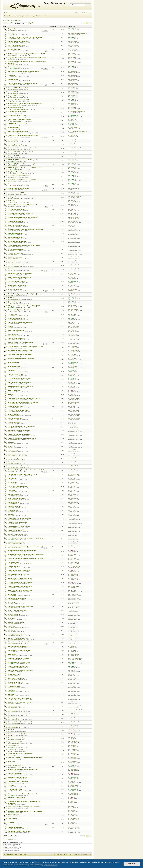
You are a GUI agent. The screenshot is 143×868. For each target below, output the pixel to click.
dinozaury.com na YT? (15, 289)
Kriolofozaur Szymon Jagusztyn (78, 33)
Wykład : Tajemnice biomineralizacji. (19, 434)
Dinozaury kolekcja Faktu (16, 542)
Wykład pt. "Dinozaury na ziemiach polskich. (22, 438)
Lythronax (73, 49)
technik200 (16, 332)
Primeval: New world (14, 494)
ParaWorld (11, 823)
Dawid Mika (14, 500)
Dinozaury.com (44, 858)
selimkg (13, 520)
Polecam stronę (13, 450)
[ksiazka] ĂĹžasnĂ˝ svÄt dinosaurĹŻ (20, 722)
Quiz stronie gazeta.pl (15, 302)
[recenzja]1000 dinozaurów (16, 498)
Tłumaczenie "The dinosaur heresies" (20, 518)
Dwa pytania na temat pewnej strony (19, 570)
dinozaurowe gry (13, 718)
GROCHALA (74, 785)
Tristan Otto (12, 201)
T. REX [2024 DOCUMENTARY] (17, 124)
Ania (72, 622)
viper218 (13, 420)
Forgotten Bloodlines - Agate (17, 96)
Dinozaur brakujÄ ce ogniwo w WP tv (19, 698)
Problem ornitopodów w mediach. (18, 41)
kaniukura (13, 65)
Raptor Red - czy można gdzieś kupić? (20, 578)
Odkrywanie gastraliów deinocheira (19, 430)
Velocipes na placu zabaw (16, 249)
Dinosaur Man (74, 326)
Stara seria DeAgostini (15, 418)
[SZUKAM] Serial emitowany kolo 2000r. (20, 670)
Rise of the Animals (14, 390)
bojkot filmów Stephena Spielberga (19, 265)
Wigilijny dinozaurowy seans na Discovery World (23, 770)
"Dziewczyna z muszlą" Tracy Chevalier (20, 582)
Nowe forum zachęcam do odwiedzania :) (21, 355)
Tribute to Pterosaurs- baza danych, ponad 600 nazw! (24, 245)
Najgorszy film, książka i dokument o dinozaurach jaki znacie (27, 58)
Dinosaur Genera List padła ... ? (18, 454)
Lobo (12, 484)
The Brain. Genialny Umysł (16, 281)
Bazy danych (12, 694)
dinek (72, 718)
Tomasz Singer (74, 253)
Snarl (12, 287)
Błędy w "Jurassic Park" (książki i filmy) (20, 342)
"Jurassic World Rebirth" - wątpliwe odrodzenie (23, 83)
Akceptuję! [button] (132, 864)
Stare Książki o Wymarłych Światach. (19, 120)
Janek (12, 149)
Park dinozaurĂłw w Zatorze (17, 738)
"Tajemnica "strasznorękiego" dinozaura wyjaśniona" (25, 398)
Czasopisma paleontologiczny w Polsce (20, 213)
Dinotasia (11, 442)
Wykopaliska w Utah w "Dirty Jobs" (19, 574)
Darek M (13, 652)
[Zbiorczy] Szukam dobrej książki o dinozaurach (23, 136)
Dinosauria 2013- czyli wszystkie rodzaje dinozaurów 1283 (26, 470)
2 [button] (89, 23)
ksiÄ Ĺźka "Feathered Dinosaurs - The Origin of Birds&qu (26, 811)
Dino (14, 51)
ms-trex (13, 829)
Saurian (10, 326)
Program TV (12, 29)
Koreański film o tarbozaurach (17, 522)
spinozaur (13, 707)
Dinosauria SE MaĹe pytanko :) (18, 782)
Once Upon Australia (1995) (16, 45)
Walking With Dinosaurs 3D (16, 406)
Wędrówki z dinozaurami (16, 530)
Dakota (73, 646)
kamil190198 (74, 310)
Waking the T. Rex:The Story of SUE (19, 650)
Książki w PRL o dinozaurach (17, 285)
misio (12, 492)
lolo (12, 731)
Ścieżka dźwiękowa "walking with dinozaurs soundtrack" (26, 229)
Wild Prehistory (13, 298)
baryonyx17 (14, 141)
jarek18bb (13, 833)
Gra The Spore (12, 314)
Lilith (12, 824)
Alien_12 (13, 344)
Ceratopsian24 (15, 476)
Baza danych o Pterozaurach (17, 112)
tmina (12, 715)
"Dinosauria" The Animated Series (19, 88)
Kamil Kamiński (75, 221)
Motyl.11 (13, 59)
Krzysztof (13, 270)
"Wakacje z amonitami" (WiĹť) (17, 734)
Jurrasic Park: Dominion (15, 108)
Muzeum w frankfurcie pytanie (17, 534)
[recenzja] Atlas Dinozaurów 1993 (18, 100)
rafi (12, 348)
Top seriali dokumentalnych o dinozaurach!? (22, 426)
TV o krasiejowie (13, 819)
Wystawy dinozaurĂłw (15, 827)
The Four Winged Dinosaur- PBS (18, 410)
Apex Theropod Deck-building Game (19, 382)
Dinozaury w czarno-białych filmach (19, 714)
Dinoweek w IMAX (14, 562)
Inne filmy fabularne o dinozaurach (19, 261)
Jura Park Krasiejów (14, 367)
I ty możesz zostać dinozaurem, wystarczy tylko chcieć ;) (26, 347)
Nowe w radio (12, 654)
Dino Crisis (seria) (14, 502)
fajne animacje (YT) (14, 128)
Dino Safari (11, 371)
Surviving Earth (13, 79)
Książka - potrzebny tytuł (16, 253)
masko (13, 211)
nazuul (73, 29)
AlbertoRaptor (74, 188)
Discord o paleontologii (15, 144)
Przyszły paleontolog (76, 566)
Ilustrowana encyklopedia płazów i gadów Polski (23, 402)
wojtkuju (13, 623)
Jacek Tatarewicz (17, 121)
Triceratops (74, 522)
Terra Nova (11, 490)
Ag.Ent (72, 54)
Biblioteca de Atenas (14, 506)
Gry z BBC (11, 33)
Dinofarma (14, 177)
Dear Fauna (12, 75)
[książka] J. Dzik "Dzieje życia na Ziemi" (20, 152)
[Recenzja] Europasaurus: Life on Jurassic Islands (24, 71)
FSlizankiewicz (15, 43)
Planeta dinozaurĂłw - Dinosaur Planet (20, 642)
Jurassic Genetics (14, 414)
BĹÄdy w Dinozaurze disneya (18, 638)
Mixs (12, 157)
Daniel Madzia (14, 299)
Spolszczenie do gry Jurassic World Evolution (22, 180)
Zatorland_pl (74, 482)
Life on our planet (13, 140)
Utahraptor (74, 116)
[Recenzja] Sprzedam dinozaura (18, 132)
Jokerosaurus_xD (75, 706)
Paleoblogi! (11, 690)
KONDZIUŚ (14, 635)
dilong (72, 518)
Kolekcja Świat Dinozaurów (16, 338)
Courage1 (13, 755)
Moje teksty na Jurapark (15, 257)
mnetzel (13, 608)
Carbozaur (14, 340)
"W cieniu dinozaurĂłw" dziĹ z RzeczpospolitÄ (23, 794)
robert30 (13, 392)
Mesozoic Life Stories (15, 92)
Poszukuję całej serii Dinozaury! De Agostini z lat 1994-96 (26, 559)
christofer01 (14, 352)
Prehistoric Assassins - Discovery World (21, 606)
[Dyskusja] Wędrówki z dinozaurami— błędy (22, 164)
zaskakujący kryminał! (15, 458)
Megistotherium (75, 606)
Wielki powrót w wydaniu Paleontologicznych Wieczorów (26, 104)
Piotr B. (73, 62)
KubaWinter (74, 750)
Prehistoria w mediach (12, 20)
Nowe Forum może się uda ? (17, 330)
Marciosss (14, 47)
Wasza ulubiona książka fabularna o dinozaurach (23, 217)
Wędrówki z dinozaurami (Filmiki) (18, 658)
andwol (13, 512)
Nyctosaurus (14, 254)
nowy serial (12, 762)
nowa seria (11, 602)
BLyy (12, 805)
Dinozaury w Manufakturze (16, 622)
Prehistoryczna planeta (15, 67)
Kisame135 (14, 181)
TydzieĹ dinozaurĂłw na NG (17, 726)
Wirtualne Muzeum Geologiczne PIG (19, 662)
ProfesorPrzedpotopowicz (77, 112)
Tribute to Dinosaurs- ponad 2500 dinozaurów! (22, 205)
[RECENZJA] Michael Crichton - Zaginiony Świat (23, 160)
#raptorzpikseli (17, 173)
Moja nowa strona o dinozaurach (18, 466)
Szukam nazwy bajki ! (15, 674)
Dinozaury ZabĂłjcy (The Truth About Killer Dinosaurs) (25, 758)
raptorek (15, 219)
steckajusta (14, 372)
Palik (12, 190)
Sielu (12, 783)
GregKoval (14, 320)
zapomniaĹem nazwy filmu (17, 798)
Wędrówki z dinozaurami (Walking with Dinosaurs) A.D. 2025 (27, 54)
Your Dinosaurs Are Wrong (16, 318)
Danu (12, 113)
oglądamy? (11, 446)
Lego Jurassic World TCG (16, 193)
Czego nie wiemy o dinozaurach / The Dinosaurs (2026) (25, 37)
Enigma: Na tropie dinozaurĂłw (18, 778)
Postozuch (14, 125)
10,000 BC (11, 786)
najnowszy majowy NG (15, 742)
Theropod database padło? (16, 221)
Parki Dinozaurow (13, 269)
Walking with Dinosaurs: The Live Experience (22, 551)
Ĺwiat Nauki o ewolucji (15, 750)
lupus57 (13, 451)
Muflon (13, 703)
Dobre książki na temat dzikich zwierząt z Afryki (23, 474)
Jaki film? (11, 730)
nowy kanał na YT (13, 363)
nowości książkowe (14, 49)
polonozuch (74, 614)
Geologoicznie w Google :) (16, 237)
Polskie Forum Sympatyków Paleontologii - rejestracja (25, 294)
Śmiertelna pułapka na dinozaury (18, 666)
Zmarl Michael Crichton (15, 789)
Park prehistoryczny (14, 706)
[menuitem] (87, 13)
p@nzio (13, 30)
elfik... (12, 328)
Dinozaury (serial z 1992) (16, 375)
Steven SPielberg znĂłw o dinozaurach (20, 586)
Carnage (15, 311)
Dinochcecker (12, 478)
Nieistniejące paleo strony (16, 233)
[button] (91, 23)
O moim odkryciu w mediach (17, 598)
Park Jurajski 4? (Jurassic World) (18, 188)
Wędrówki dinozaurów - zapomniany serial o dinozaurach (26, 555)
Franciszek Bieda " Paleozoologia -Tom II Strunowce (24, 807)
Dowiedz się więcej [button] (51, 865)
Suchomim (73, 289)
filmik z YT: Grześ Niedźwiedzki (18, 610)
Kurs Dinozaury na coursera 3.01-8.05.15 (21, 386)
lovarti (12, 816)
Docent (13, 262)
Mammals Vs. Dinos (14, 746)
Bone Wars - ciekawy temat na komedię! (20, 322)
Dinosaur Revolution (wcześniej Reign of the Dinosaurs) (25, 546)
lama (12, 368)
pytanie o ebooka (13, 815)
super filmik (12, 618)
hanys (15, 303)
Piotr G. (13, 808)
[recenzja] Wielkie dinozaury (17, 225)
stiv (12, 676)
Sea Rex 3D (12, 630)
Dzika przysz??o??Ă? (15, 766)
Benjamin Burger (13, 334)
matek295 (13, 615)
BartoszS (13, 588)
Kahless (13, 463)
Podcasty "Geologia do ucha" (17, 116)
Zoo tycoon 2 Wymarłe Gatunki (18, 486)
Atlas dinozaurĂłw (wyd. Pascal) (18, 646)
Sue (14, 35)
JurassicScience (15, 416)
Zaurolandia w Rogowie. (15, 682)
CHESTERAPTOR (15, 767)
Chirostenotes (14, 719)
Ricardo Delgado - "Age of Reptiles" (19, 526)
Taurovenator (74, 41)
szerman (73, 58)
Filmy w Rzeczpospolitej (15, 710)
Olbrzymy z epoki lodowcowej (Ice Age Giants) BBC (24, 306)
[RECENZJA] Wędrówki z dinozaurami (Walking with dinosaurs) (28, 168)
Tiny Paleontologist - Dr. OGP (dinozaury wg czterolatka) (25, 538)
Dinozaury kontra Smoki (15, 774)
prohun (13, 695)
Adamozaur (14, 560)
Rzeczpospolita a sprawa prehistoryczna (21, 754)
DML (9, 184)
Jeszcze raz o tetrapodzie (16, 678)
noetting (13, 584)
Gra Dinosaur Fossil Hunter (16, 209)
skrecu (72, 670)
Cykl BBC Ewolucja (14, 566)
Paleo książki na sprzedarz (16, 462)
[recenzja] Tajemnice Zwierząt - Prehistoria (21, 359)
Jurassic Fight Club (14, 614)
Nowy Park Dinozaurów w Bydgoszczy (20, 590)
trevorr (13, 428)
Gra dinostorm (12, 482)
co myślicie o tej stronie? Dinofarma (19, 176)
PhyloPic (11, 394)
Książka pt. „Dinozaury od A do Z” (19, 172)
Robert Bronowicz (15, 627)
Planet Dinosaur (13, 510)
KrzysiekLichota (15, 743)
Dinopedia (11, 514)
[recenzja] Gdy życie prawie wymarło (19, 277)
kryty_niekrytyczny (15, 129)
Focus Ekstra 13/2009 (15, 686)
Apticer (13, 672)
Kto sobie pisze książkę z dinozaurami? (20, 351)
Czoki (12, 231)
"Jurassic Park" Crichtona (16, 156)
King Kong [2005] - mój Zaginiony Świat (20, 274)
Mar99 (13, 660)
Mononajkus (74, 45)
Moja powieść (12, 594)
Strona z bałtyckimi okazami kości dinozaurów (22, 148)
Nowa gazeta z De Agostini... (17, 634)
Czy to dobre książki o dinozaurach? (19, 379)
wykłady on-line (13, 197)
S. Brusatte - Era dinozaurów (17, 241)
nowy (12, 295)
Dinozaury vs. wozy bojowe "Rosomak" (20, 702)
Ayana (15, 137)
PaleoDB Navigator (14, 422)
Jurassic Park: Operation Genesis (18, 310)
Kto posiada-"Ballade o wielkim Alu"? (20, 831)
